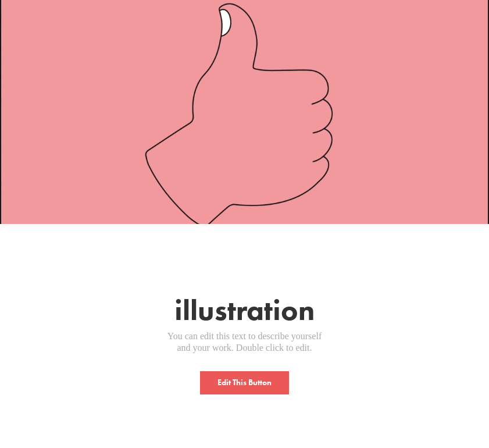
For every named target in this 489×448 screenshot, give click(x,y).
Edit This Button (244, 383)
